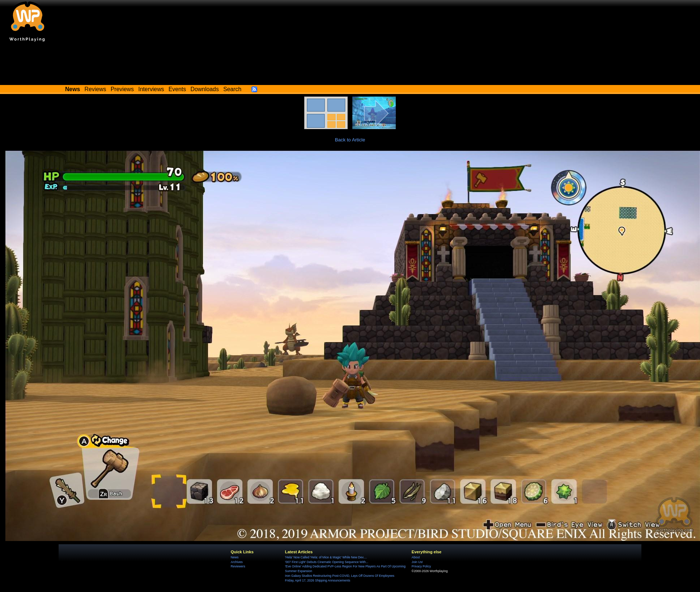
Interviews (151, 89)
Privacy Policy (421, 566)
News (235, 557)
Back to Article (350, 140)
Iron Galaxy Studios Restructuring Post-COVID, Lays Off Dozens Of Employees (340, 576)
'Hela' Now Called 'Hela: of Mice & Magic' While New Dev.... (326, 557)
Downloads (205, 89)
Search (232, 89)
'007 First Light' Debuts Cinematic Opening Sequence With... (327, 562)
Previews (122, 89)
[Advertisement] (350, 65)
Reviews (96, 89)
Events (177, 89)
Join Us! (417, 562)
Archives (237, 562)
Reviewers (238, 566)
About (416, 557)
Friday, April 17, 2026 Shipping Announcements (318, 580)
